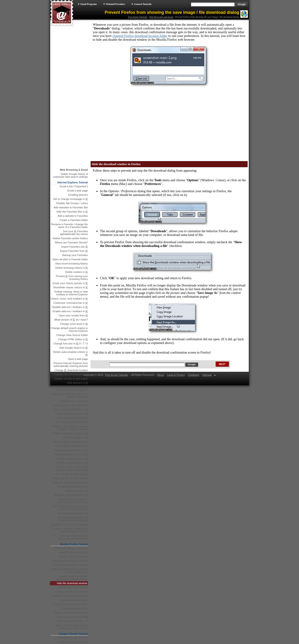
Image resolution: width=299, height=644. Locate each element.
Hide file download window (72, 583)
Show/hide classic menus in (70, 287)
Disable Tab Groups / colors (72, 203)
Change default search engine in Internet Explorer (69, 329)
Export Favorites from (74, 251)
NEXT (222, 364)
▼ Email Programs (87, 4)
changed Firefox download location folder (140, 36)
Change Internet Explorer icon (71, 374)
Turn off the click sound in (72, 474)
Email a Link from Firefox (74, 557)
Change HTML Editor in (73, 339)
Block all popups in (76, 438)
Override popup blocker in (72, 459)
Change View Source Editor (72, 335)
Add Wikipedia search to (72, 414)
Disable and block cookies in (70, 433)
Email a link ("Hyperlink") (74, 186)
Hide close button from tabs (72, 617)
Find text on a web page (74, 401)
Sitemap (207, 375)
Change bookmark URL (74, 608)
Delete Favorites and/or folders (70, 238)
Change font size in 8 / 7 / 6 (71, 344)
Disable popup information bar (71, 442)
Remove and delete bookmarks (70, 596)
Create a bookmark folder (73, 600)
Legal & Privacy (176, 375)
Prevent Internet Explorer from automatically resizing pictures (71, 365)
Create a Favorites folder (74, 220)
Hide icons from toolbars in (71, 409)
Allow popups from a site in (71, 454)
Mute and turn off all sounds (70, 478)
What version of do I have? (71, 320)
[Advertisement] (127, 123)
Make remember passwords (70, 482)
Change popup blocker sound (71, 450)
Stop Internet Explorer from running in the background (72, 519)
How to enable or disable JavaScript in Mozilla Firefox (72, 578)
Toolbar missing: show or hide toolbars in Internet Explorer (71, 293)
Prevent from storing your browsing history (72, 278)
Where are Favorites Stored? (71, 242)
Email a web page (78, 191)
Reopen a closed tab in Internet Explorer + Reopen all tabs (70, 428)
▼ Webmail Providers (114, 4)
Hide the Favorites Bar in (72, 212)
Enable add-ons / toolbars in (70, 311)
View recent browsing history (71, 264)
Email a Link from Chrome (73, 642)
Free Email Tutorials (138, 17)
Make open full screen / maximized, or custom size (73, 501)
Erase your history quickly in (70, 283)
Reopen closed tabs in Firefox (71, 613)
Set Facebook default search (71, 422)
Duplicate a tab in (76, 491)
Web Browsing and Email (161, 17)
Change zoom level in (74, 324)
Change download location (71, 370)
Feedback (193, 375)
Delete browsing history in (72, 268)
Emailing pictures (78, 195)
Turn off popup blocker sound (71, 446)
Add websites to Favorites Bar (71, 207)
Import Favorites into (75, 247)
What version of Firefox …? (72, 621)
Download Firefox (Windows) (71, 548)
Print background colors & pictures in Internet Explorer (72, 388)
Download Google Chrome (73, 638)
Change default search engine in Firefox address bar (69, 571)
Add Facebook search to (72, 418)
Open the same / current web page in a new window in (71, 468)
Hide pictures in (77, 383)
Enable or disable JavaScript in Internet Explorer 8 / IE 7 (70, 530)
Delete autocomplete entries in (70, 353)
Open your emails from (73, 315)
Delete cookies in (77, 272)
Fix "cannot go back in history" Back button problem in (71, 537)
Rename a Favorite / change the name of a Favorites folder (69, 226)
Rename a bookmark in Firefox (70, 604)
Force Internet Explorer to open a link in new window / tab (70, 508)
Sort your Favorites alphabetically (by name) (74, 233)
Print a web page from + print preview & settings (70, 395)
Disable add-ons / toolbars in (70, 307)
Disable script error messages (69, 525)
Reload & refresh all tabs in (71, 495)
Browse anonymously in (73, 513)
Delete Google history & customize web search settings (70, 175)
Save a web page (78, 359)
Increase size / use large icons (71, 405)
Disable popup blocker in (72, 463)
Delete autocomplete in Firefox (70, 565)
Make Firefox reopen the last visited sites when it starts (72, 627)
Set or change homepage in (70, 199)
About (161, 375)
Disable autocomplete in (73, 487)
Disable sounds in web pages (71, 379)
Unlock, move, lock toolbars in (69, 299)
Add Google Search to (74, 348)
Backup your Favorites (75, 255)
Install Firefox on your (74, 552)
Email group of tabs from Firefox (69, 561)
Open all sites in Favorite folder (70, 259)
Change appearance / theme (72, 592)
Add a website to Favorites (73, 216)
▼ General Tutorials (141, 4)
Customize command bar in (71, 303)
